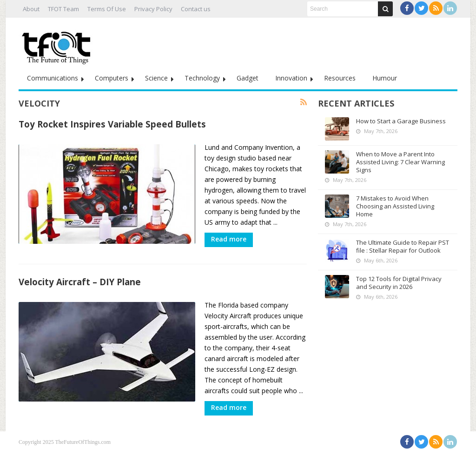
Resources (340, 78)
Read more (229, 239)
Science (156, 78)
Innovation (291, 78)
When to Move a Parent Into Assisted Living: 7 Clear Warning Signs (400, 162)
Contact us (196, 9)
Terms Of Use (107, 9)
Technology (202, 78)
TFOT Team (63, 9)
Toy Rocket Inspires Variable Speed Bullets (112, 124)
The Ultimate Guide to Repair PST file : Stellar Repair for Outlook (403, 246)
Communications (53, 78)
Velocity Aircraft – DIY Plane (80, 278)
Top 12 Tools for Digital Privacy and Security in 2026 (399, 283)
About (31, 9)
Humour (385, 78)
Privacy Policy (153, 9)
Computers (112, 78)
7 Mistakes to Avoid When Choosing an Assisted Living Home (395, 206)
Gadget (248, 78)
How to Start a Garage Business (401, 121)
